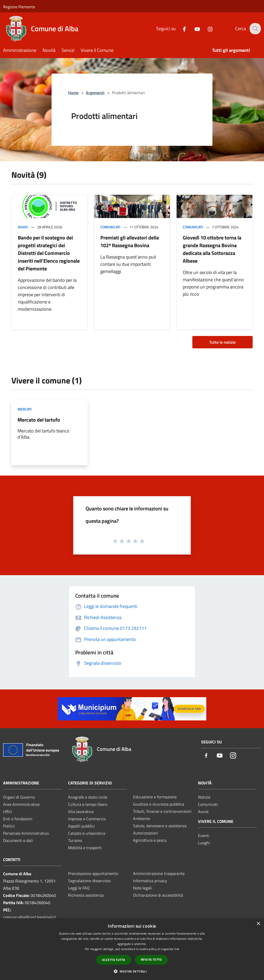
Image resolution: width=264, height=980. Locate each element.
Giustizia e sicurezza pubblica (159, 804)
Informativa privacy (150, 881)
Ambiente (142, 818)
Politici (9, 826)
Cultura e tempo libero (88, 804)
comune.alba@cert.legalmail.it (30, 917)
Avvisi (23, 227)
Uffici (8, 812)
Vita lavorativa (81, 812)
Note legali (142, 888)
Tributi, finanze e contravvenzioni (162, 811)
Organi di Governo (19, 797)
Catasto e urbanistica (87, 833)
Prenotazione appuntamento (93, 873)
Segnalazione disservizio (89, 881)
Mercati (25, 409)
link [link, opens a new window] (177, 949)
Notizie (204, 797)
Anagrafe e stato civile (88, 797)
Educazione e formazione (155, 797)
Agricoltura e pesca (150, 840)
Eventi (204, 836)
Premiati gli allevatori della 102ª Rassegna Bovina (130, 241)
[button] (132, 971)
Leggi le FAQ (79, 888)
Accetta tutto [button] (114, 960)
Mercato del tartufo (39, 420)
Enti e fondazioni (18, 819)
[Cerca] (255, 29)
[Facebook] (181, 29)
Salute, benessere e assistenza (160, 826)
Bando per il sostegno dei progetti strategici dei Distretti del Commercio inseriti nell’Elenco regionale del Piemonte (49, 253)
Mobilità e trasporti (85, 848)
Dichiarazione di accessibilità (158, 895)
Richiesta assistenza (86, 895)
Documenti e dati (18, 840)
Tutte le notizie (222, 342)
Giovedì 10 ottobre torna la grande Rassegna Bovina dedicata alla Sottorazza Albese (212, 249)
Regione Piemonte (19, 7)
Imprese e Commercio (87, 819)
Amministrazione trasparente (159, 873)
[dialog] (132, 949)
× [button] (258, 924)
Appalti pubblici (81, 826)
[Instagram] (207, 29)
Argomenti (95, 93)
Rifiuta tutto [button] (151, 959)
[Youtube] (194, 29)
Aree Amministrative (21, 804)
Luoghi (204, 843)
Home (73, 93)
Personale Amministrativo (26, 833)
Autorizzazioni (146, 833)
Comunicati (110, 227)
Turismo (75, 840)
